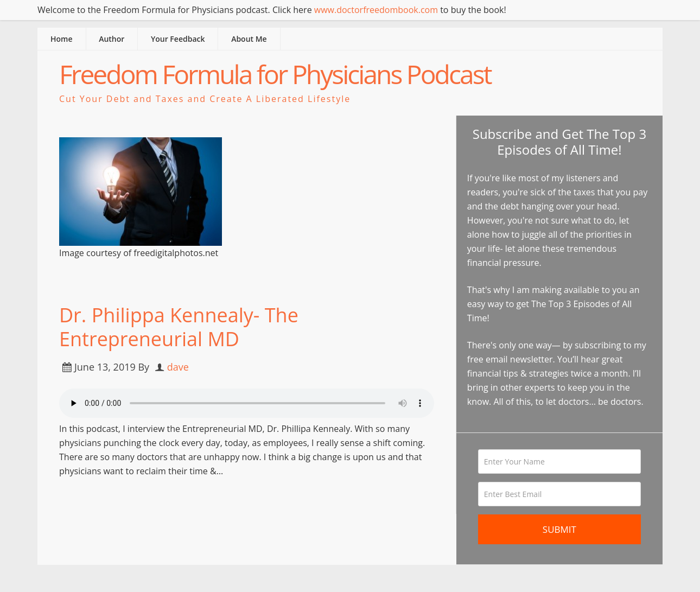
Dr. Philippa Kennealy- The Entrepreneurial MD (179, 327)
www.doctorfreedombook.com (376, 10)
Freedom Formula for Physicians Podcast (275, 74)
